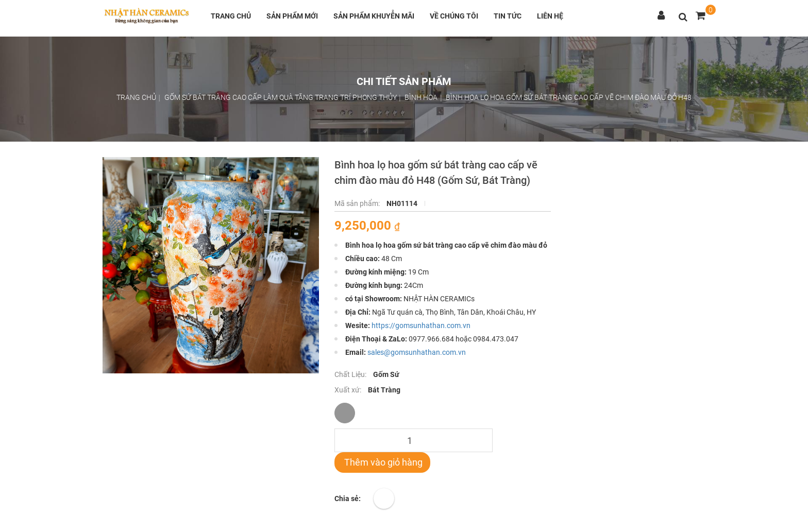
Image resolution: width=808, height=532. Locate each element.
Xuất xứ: (349, 390)
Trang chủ (231, 16)
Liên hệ (550, 16)
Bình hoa (421, 97)
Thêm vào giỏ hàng (382, 462)
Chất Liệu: (351, 374)
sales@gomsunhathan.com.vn (417, 352)
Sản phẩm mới (292, 16)
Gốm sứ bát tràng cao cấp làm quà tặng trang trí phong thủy (281, 97)
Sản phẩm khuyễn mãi (374, 16)
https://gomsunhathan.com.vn (421, 325)
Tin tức (508, 16)
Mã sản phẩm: (358, 203)
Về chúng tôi (454, 16)
